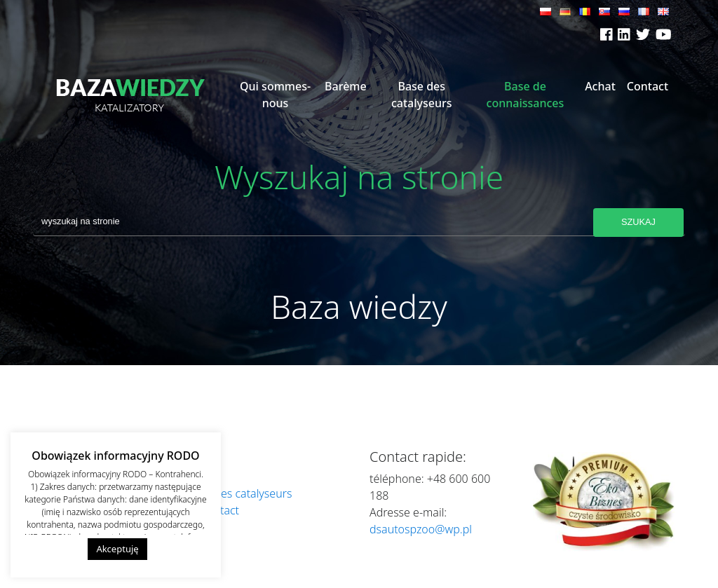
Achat (600, 86)
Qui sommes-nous (275, 95)
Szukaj (638, 222)
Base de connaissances (526, 95)
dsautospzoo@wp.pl (421, 529)
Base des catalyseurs (422, 95)
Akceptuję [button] (117, 549)
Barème (346, 86)
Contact (648, 86)
